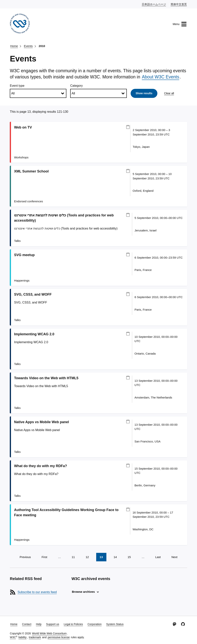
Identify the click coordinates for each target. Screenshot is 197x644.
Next (174, 557)
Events (28, 46)
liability (23, 637)
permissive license (59, 637)
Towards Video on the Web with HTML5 (46, 378)
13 (101, 557)
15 (129, 557)
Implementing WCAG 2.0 (34, 334)
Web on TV (23, 127)
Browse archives (83, 592)
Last (158, 557)
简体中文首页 (179, 4)
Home (14, 46)
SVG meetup (24, 255)
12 (87, 557)
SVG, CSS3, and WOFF (33, 294)
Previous (25, 557)
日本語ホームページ (154, 4)
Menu (180, 24)
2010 (42, 46)
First (44, 557)
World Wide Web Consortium (49, 633)
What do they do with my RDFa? (40, 466)
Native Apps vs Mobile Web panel (41, 422)
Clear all (169, 93)
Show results (144, 93)
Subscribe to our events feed (37, 592)
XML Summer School (31, 171)
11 (73, 557)
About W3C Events (160, 77)
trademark (35, 637)
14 (115, 557)
